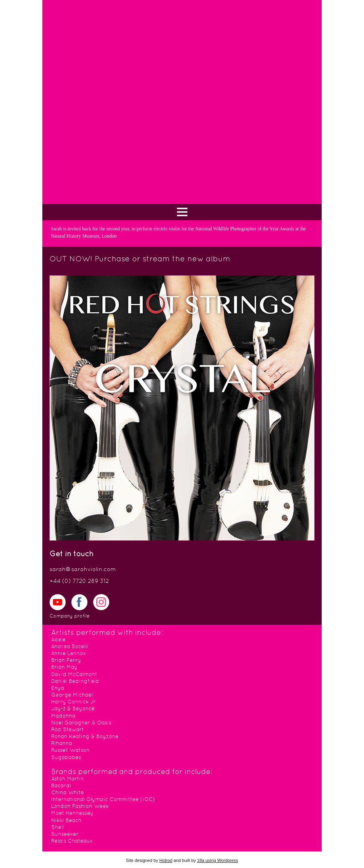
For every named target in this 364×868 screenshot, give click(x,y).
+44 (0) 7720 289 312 (79, 581)
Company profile (70, 616)
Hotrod (166, 860)
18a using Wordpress (218, 860)
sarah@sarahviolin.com (83, 570)
